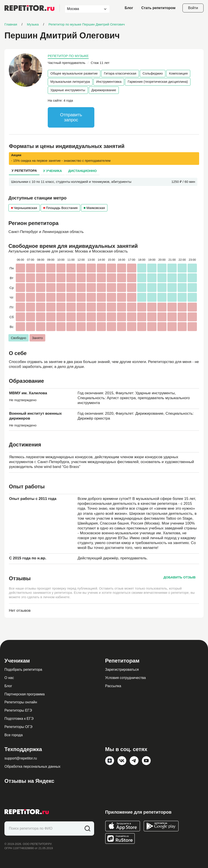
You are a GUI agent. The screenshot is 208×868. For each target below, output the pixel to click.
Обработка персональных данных (32, 766)
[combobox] (83, 9)
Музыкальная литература (70, 82)
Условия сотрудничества (126, 678)
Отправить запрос (71, 117)
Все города (14, 735)
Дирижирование (104, 90)
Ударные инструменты (68, 90)
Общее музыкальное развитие (74, 73)
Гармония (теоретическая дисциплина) (158, 82)
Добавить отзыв (179, 577)
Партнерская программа (25, 694)
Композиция (178, 73)
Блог (129, 8)
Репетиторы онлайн (21, 702)
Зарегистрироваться (122, 670)
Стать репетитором (158, 8)
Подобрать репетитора (23, 670)
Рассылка (113, 686)
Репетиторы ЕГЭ (18, 710)
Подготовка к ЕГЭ (19, 719)
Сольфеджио (153, 73)
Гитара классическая (120, 73)
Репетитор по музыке (68, 56)
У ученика (52, 171)
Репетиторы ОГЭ (18, 727)
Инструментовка (109, 82)
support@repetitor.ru (21, 758)
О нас (9, 678)
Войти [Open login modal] (193, 8)
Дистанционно (82, 171)
